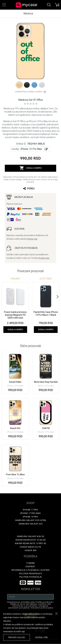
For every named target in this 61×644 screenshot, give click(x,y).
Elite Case (46, 279)
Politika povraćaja (31, 577)
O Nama (31, 563)
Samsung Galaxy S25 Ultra (31, 520)
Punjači (15, 279)
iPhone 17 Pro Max (30, 513)
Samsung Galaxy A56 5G (31, 536)
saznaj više (41, 637)
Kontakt (30, 567)
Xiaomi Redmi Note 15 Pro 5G (30, 543)
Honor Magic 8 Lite (31, 547)
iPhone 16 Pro (31, 517)
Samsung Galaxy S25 (31, 524)
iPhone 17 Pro (31, 510)
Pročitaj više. (32, 239)
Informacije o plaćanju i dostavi (31, 570)
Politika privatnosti (31, 574)
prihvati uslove (17, 637)
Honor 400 (31, 550)
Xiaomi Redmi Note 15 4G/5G (31, 540)
